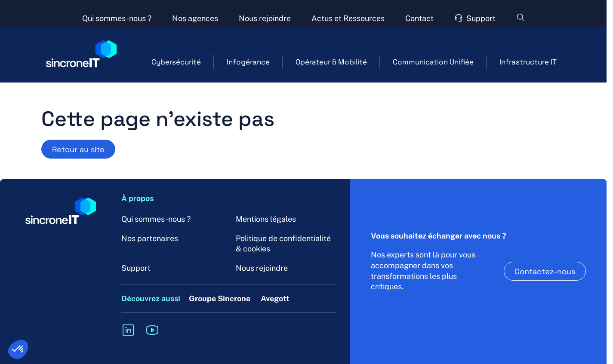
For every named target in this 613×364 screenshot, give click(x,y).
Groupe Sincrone (220, 298)
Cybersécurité (176, 62)
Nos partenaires (150, 238)
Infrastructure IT (528, 62)
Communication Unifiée (433, 62)
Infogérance (248, 62)
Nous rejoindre (262, 268)
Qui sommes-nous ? (156, 219)
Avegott (275, 298)
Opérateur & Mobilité (331, 62)
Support (136, 268)
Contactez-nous (545, 271)
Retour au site (78, 149)
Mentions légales (266, 219)
